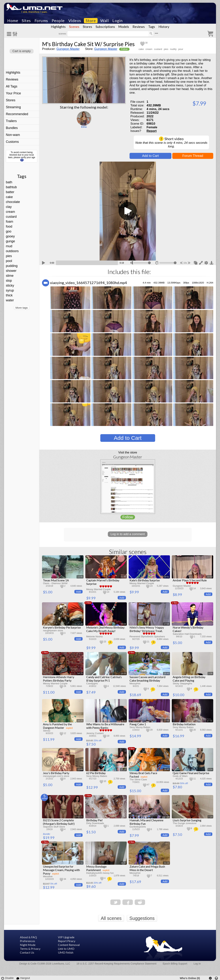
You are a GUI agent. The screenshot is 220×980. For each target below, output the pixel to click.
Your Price (13, 93)
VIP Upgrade (66, 937)
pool (9, 261)
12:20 (80, 624)
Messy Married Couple (98, 589)
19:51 (166, 577)
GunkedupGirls (138, 827)
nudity (173, 49)
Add (78, 592)
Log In (197, 964)
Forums (41, 21)
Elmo (84, 127)
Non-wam (13, 135)
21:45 (123, 577)
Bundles (12, 128)
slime (10, 276)
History (164, 27)
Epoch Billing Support (175, 964)
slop (9, 281)
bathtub (11, 187)
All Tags (12, 86)
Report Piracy (67, 941)
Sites (26, 21)
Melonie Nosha (94, 636)
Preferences (27, 941)
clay (9, 207)
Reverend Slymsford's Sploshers (147, 636)
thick (9, 295)
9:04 (210, 770)
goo (9, 231)
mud (9, 246)
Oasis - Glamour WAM (55, 583)
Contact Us (27, 952)
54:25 (80, 674)
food (9, 226)
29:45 (166, 770)
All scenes (111, 918)
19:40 (166, 674)
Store (91, 21)
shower (11, 271)
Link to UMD (66, 949)
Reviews (139, 27)
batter (10, 192)
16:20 (123, 863)
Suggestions (142, 918)
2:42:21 (79, 817)
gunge (10, 241)
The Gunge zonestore (185, 823)
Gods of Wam (180, 776)
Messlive (48, 876)
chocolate (13, 202)
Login (117, 21)
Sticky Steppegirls (182, 683)
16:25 (80, 721)
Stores (87, 27)
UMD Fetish (66, 952)
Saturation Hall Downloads (187, 634)
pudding (12, 266)
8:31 (124, 721)
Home (13, 21)
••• (156, 33)
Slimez (47, 731)
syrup (10, 290)
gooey (10, 236)
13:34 (166, 817)
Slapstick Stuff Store (54, 827)
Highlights (58, 27)
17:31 (210, 721)
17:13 (123, 770)
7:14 (210, 817)
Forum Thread (193, 156)
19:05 (123, 674)
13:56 (166, 721)
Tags (152, 27)
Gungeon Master (68, 49)
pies (9, 256)
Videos (75, 21)
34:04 (123, 624)
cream (10, 212)
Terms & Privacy (30, 949)
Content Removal (69, 945)
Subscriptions (105, 27)
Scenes (74, 27)
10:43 (80, 770)
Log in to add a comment (128, 534)
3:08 (210, 674)
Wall (105, 21)
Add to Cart (150, 156)
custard (11, 217)
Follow (124, 49)
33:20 (166, 863)
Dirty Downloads (95, 823)
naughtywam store (53, 630)
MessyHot (135, 683)
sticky (10, 285)
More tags (22, 308)
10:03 (210, 577)
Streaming (13, 107)
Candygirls (92, 683)
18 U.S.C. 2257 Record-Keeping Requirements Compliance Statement (116, 964)
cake (9, 197)
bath (9, 182)
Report (152, 131)
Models (124, 27)
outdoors (12, 251)
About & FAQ (28, 937)
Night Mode (28, 945)
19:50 (80, 863)
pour (181, 49)
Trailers (11, 121)
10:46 (80, 577)
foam (10, 222)
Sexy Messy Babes (140, 727)
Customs (12, 142)
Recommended (17, 114)
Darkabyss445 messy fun (100, 873)
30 (146, 43)
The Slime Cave (138, 779)
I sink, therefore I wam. (34, 12)
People (58, 21)
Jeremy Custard (95, 733)
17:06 (166, 624)
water (10, 300)
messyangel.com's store (56, 776)
